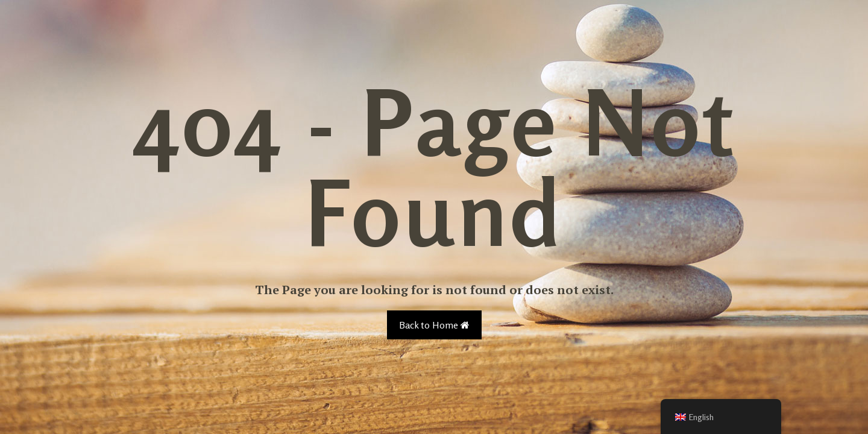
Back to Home (434, 325)
